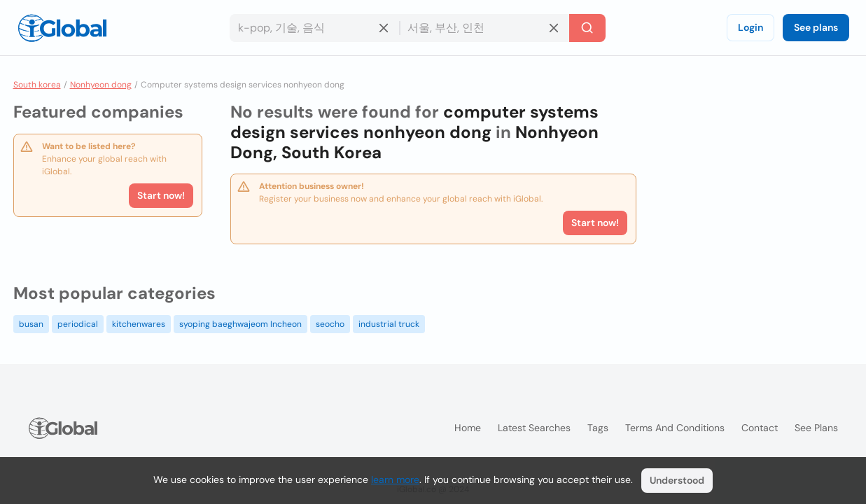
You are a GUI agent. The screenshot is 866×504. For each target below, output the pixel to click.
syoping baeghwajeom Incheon (240, 324)
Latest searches (534, 428)
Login (750, 27)
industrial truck (389, 324)
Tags (598, 428)
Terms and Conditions (675, 428)
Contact (760, 428)
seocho (330, 324)
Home (468, 428)
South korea (37, 85)
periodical (78, 324)
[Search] (587, 28)
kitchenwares (139, 324)
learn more (395, 479)
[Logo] (62, 28)
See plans (816, 27)
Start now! (161, 195)
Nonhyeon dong (101, 85)
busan (31, 324)
